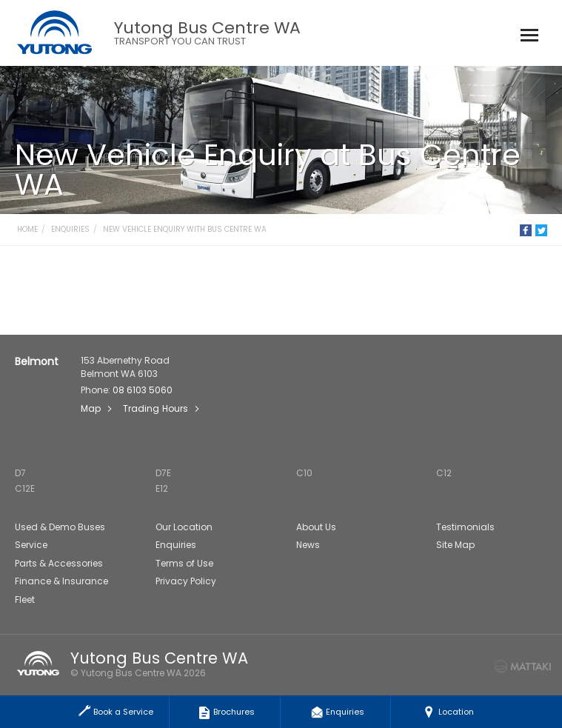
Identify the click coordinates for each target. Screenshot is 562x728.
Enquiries (70, 229)
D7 (20, 473)
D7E (163, 473)
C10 (304, 473)
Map (91, 408)
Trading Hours (155, 408)
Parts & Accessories (59, 563)
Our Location (184, 527)
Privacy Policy (186, 581)
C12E (25, 488)
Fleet (25, 600)
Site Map (455, 545)
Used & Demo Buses (60, 527)
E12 (162, 488)
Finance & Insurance (61, 581)
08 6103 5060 (143, 390)
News (308, 545)
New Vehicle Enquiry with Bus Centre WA (185, 229)
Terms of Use (184, 563)
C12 (444, 473)
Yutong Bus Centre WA (207, 33)
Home (27, 229)
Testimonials (465, 527)
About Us (316, 527)
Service (31, 545)
